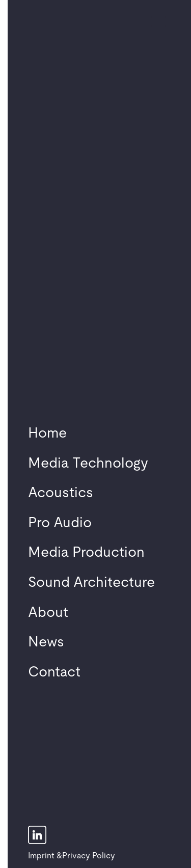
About (48, 613)
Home (47, 433)
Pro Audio (60, 523)
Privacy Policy (89, 856)
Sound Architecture (91, 583)
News (46, 642)
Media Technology (88, 464)
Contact (54, 672)
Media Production (86, 553)
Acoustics (61, 493)
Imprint (41, 856)
